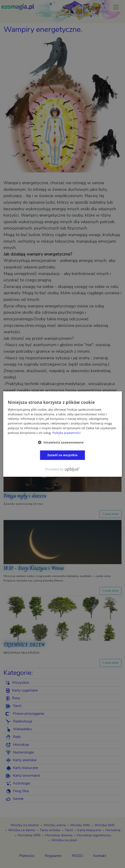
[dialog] (62, 434)
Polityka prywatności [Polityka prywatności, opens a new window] (66, 433)
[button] (63, 442)
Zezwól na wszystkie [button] (62, 455)
